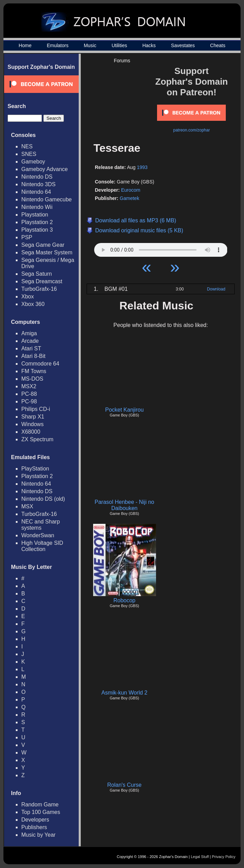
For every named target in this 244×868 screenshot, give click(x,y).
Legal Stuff (200, 857)
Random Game (40, 805)
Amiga (29, 333)
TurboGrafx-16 (39, 289)
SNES (29, 154)
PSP (27, 237)
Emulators (58, 45)
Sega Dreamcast (42, 281)
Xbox (27, 297)
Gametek (129, 198)
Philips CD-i (36, 409)
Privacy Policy (224, 857)
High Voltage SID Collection (42, 546)
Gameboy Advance (45, 169)
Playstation (35, 215)
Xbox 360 (33, 304)
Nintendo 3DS (38, 184)
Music (90, 45)
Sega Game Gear (43, 245)
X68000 (31, 432)
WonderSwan (38, 535)
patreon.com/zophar (192, 130)
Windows (32, 424)
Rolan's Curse (124, 785)
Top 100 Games (41, 812)
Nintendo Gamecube (47, 199)
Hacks (149, 45)
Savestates (183, 45)
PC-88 (29, 394)
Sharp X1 (33, 417)
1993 (142, 167)
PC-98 (29, 401)
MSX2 (29, 386)
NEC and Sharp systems (41, 525)
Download (216, 289)
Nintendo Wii (37, 207)
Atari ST (31, 348)
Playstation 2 (37, 222)
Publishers (34, 827)
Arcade (30, 341)
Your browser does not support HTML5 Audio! (161, 248)
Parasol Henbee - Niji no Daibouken (124, 505)
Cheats (218, 45)
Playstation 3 (37, 230)
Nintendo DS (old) (43, 499)
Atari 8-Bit (33, 356)
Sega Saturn (37, 274)
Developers (35, 820)
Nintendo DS (37, 177)
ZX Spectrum (37, 439)
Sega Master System (47, 252)
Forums (122, 61)
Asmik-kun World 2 (124, 693)
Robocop (124, 600)
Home (25, 45)
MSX (27, 506)
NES (27, 146)
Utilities (119, 45)
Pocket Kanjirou (124, 410)
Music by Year (38, 835)
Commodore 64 (40, 364)
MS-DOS (32, 379)
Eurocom (131, 190)
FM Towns (34, 371)
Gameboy (33, 162)
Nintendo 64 (36, 192)
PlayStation (35, 469)
